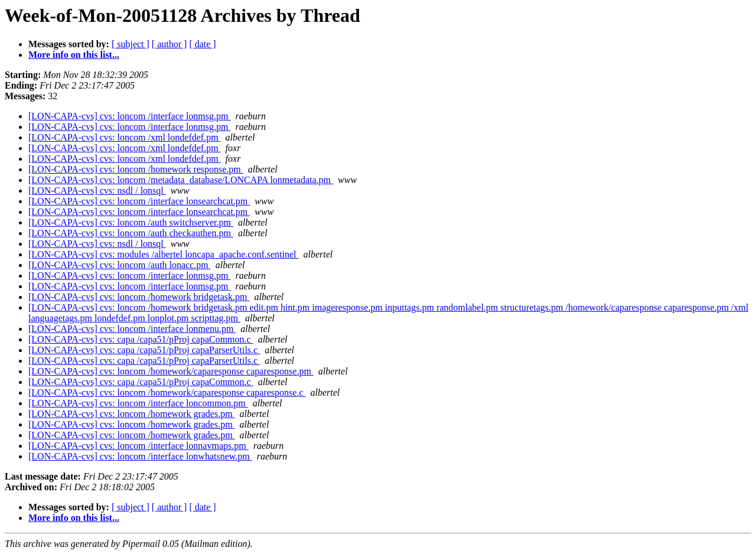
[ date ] (202, 44)
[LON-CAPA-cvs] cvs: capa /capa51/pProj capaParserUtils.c (144, 350)
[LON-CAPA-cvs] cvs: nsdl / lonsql (97, 190)
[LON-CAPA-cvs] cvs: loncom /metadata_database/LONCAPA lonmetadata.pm (181, 180)
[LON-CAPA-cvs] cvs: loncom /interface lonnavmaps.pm (139, 446)
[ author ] (170, 44)
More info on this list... (74, 55)
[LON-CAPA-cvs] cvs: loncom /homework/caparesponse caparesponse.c (167, 392)
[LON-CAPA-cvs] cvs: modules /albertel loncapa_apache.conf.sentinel (164, 254)
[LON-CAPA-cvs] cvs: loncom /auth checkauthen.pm (131, 233)
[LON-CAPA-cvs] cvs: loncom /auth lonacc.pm (120, 265)
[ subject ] (131, 44)
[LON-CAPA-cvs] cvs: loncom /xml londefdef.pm (125, 137)
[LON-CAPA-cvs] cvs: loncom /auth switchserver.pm (131, 222)
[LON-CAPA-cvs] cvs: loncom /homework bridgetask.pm (139, 297)
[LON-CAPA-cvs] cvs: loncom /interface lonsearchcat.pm (139, 201)
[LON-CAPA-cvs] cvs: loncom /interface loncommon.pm (138, 403)
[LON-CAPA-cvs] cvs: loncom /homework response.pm (136, 169)
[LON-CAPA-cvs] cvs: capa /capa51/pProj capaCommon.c (141, 339)
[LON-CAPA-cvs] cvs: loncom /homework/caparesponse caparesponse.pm (171, 371)
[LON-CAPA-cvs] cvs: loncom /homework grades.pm (132, 414)
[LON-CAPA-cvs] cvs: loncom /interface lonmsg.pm (129, 116)
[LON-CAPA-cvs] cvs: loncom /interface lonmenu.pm (132, 329)
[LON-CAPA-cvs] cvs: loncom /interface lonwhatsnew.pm (140, 456)
